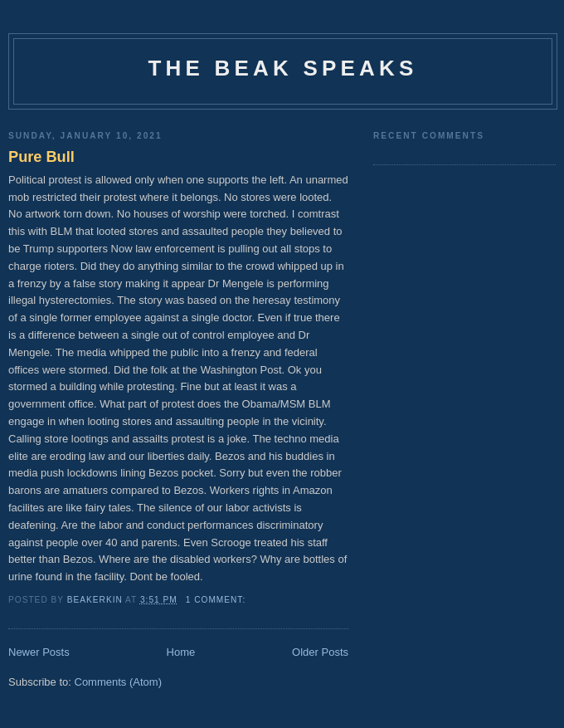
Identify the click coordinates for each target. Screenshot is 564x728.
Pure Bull (41, 157)
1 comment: (217, 600)
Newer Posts (39, 652)
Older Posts (320, 652)
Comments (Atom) (118, 682)
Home (181, 652)
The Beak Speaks (282, 68)
